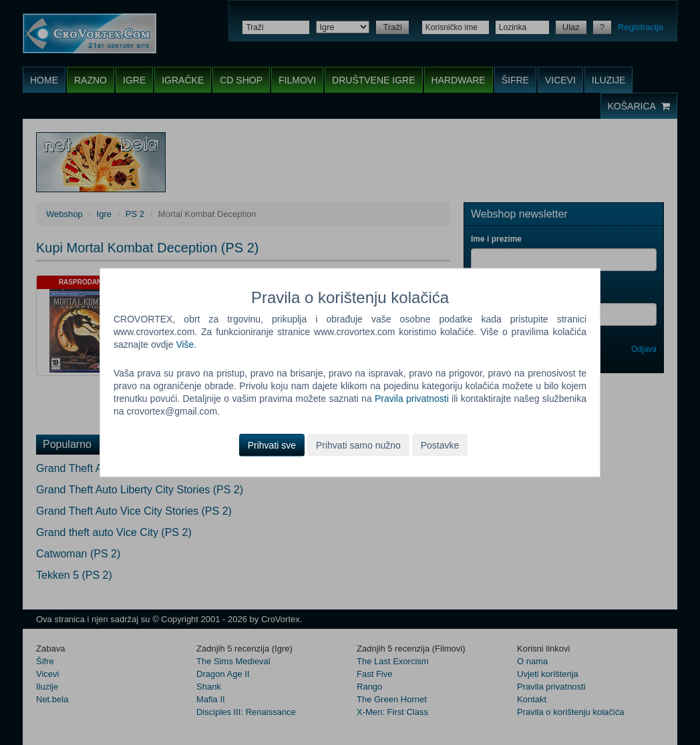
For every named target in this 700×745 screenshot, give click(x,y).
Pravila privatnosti (412, 399)
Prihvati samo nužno (358, 445)
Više (185, 344)
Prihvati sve (272, 445)
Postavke (440, 445)
